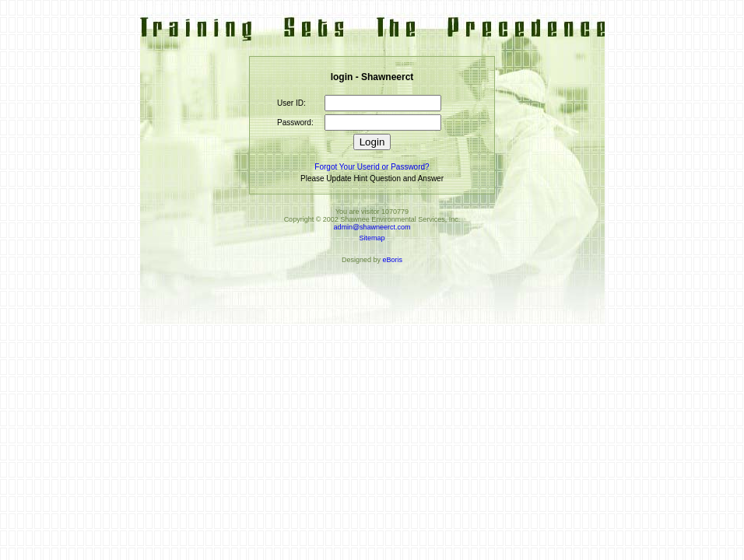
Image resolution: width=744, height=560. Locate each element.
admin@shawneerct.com (372, 227)
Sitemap (372, 238)
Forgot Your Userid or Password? (372, 167)
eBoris (393, 260)
